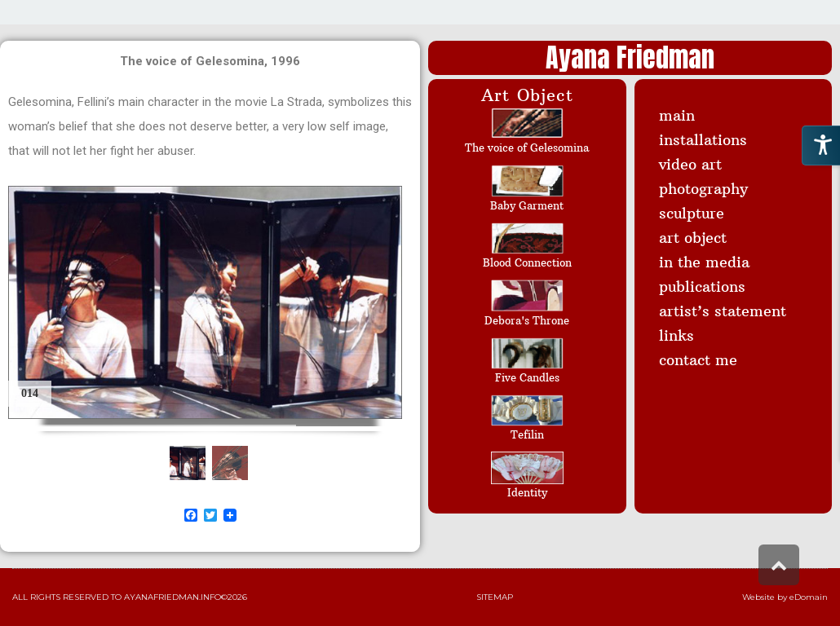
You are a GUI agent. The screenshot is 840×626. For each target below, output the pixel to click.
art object (693, 238)
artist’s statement (723, 311)
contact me (698, 360)
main (677, 115)
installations (703, 140)
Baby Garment (527, 205)
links (676, 335)
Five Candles (527, 377)
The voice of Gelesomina (527, 148)
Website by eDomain (785, 597)
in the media (704, 262)
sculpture (692, 213)
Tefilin (527, 434)
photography (703, 189)
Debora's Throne (527, 320)
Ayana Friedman (630, 57)
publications (702, 287)
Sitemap (495, 597)
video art (690, 164)
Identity (527, 492)
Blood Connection (527, 262)
